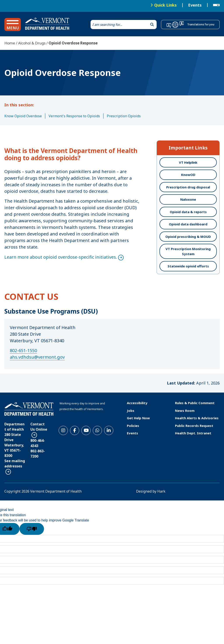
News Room (185, 411)
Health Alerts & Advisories (197, 418)
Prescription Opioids (124, 116)
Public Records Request (194, 426)
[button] (13, 25)
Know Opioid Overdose (23, 116)
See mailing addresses (15, 463)
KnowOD (188, 175)
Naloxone (188, 199)
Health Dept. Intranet (193, 433)
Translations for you (201, 24)
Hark (161, 491)
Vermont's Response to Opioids (74, 116)
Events (195, 5)
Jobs (131, 411)
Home (10, 43)
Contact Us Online (39, 427)
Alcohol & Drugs (32, 43)
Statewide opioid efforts (188, 266)
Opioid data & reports (188, 212)
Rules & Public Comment (195, 403)
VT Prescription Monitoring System (188, 251)
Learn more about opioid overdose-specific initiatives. (61, 257)
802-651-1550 (23, 350)
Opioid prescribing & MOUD (188, 237)
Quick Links (165, 5)
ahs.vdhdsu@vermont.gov (37, 357)
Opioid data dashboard (188, 224)
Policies (133, 426)
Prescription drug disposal (188, 187)
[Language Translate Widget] (216, 5)
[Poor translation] (32, 529)
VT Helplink (188, 162)
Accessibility (137, 403)
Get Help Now (138, 418)
